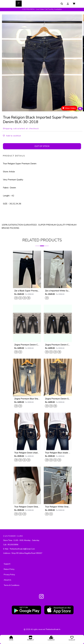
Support (7, 564)
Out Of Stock (42, 146)
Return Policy (9, 569)
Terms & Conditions (12, 585)
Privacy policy (9, 575)
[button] (74, 4)
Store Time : (21, 541)
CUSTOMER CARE (13, 536)
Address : (23, 553)
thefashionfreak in (53, 630)
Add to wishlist (12, 136)
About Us (7, 580)
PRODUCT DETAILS (14, 156)
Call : (11, 545)
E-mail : (19, 549)
